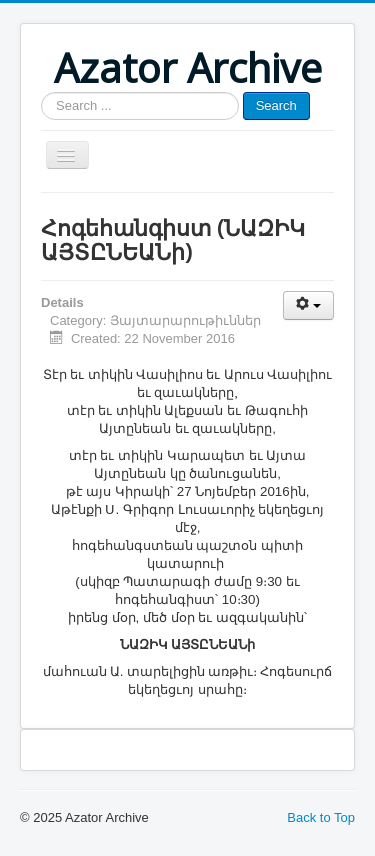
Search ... (41, 92)
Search (276, 105)
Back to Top (321, 817)
